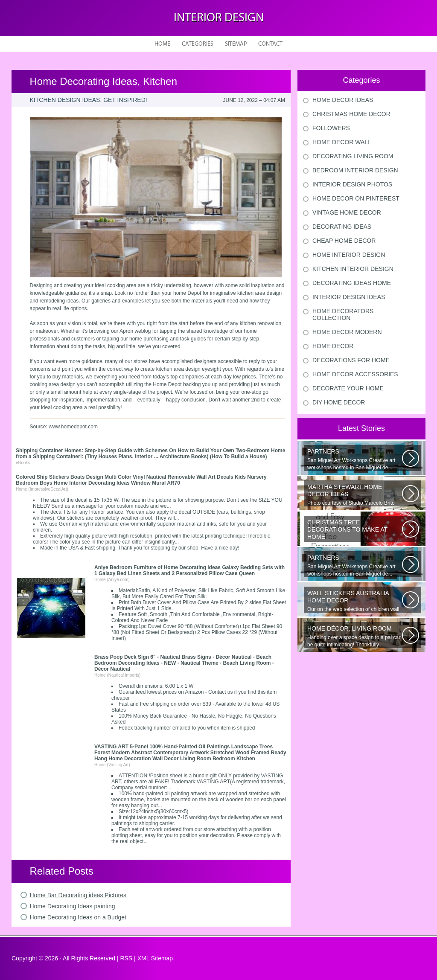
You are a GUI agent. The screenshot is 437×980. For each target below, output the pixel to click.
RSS (126, 958)
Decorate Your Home (348, 388)
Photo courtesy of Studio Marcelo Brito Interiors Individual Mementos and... (355, 495)
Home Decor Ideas (343, 100)
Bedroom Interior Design (355, 170)
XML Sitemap (155, 958)
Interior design (219, 18)
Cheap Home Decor (344, 241)
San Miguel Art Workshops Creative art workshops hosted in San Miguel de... (355, 459)
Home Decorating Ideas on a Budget (78, 917)
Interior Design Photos (352, 184)
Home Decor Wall (342, 142)
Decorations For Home (351, 360)
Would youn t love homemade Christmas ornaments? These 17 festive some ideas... (355, 530)
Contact (270, 44)
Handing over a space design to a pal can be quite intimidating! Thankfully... (355, 636)
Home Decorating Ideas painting (73, 906)
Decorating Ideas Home (352, 283)
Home (162, 44)
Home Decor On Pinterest (356, 198)
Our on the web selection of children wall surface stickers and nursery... (355, 601)
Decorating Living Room (353, 156)
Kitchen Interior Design (353, 269)
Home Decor (333, 346)
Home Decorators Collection (343, 314)
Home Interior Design (349, 255)
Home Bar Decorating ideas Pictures (78, 895)
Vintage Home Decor (347, 212)
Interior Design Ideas (349, 297)
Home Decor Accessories (355, 374)
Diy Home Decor (339, 402)
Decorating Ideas (342, 227)
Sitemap (236, 44)
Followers (331, 128)
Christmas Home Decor (351, 114)
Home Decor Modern (347, 332)
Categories (198, 44)
